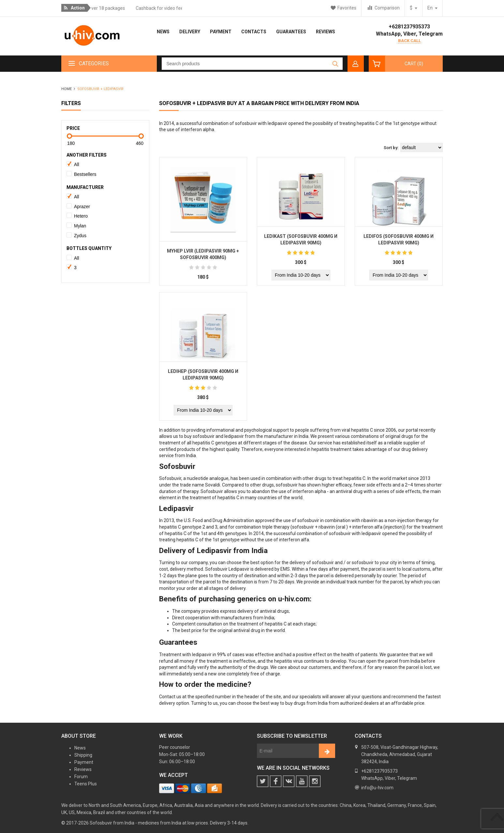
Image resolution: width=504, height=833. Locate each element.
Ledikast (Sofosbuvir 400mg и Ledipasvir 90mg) (301, 239)
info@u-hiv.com (377, 788)
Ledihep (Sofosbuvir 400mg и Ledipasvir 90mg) (203, 375)
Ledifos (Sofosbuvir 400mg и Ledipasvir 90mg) (399, 239)
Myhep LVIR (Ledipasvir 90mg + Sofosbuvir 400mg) (203, 254)
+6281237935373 (409, 27)
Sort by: (391, 148)
